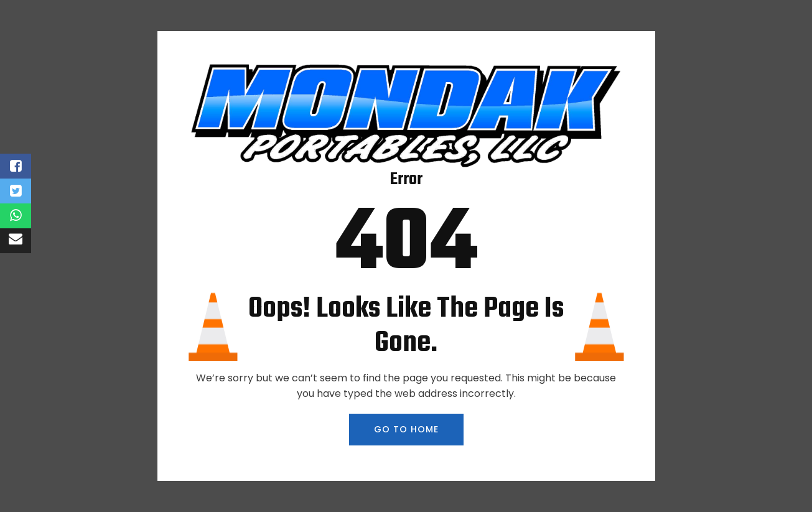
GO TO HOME (406, 429)
